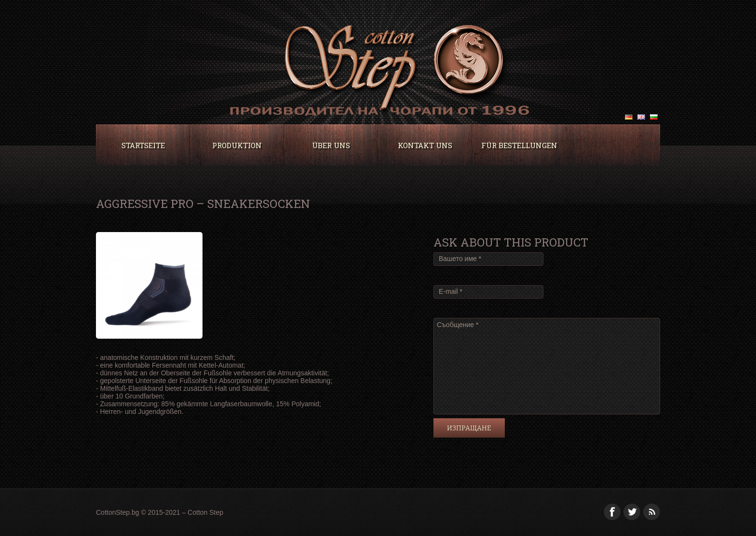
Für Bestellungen (519, 145)
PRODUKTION (237, 145)
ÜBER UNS (331, 145)
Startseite (143, 145)
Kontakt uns (425, 145)
